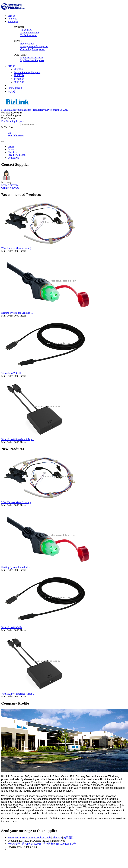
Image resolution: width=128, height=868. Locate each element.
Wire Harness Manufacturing (16, 248)
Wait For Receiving (30, 33)
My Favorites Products (32, 58)
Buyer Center (27, 44)
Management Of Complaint (34, 46)
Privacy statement (24, 838)
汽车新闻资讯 (15, 88)
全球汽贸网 (14, 844)
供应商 (11, 66)
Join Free (12, 19)
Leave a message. (10, 185)
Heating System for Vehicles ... (17, 313)
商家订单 (19, 75)
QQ (17, 188)
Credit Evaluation (17, 155)
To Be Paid (26, 30)
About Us (13, 152)
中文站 (11, 92)
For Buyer (13, 21)
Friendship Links (43, 838)
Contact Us (13, 158)
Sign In (11, 16)
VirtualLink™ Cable (12, 373)
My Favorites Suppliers (32, 60)
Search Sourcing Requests (27, 72)
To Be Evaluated (29, 35)
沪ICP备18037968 (32, 844)
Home (11, 146)
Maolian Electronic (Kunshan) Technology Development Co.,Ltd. (35, 110)
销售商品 (19, 79)
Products (12, 149)
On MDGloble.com (16, 134)
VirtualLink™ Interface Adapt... (18, 439)
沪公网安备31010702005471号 (59, 844)
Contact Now (8, 188)
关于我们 (68, 838)
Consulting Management (33, 49)
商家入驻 (19, 82)
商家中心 (19, 69)
